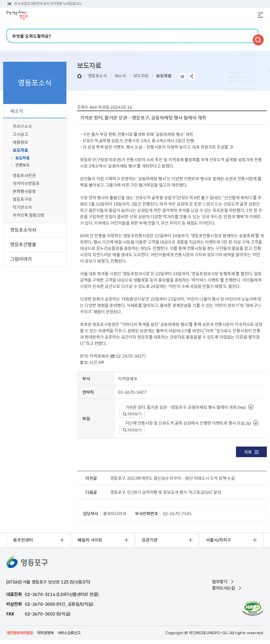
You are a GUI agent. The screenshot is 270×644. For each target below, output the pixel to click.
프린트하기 (182, 76)
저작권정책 (45, 633)
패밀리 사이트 (90, 540)
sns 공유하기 (192, 76)
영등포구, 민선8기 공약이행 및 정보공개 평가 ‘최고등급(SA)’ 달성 (166, 492)
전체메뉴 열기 (261, 15)
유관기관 (150, 540)
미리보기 (132, 414)
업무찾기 (220, 582)
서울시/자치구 (218, 540)
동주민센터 (23, 540)
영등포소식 (97, 75)
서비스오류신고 (69, 633)
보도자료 (141, 75)
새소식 (120, 75)
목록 (251, 452)
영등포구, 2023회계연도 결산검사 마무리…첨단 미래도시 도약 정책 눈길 (173, 478)
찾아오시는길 (224, 588)
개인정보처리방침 (20, 633)
